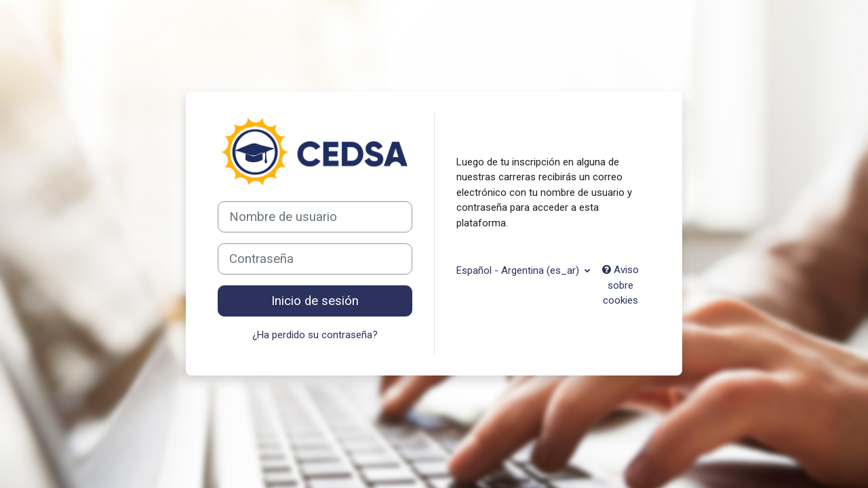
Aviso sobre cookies (620, 285)
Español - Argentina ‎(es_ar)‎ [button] (519, 270)
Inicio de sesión (315, 301)
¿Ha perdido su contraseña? (315, 335)
